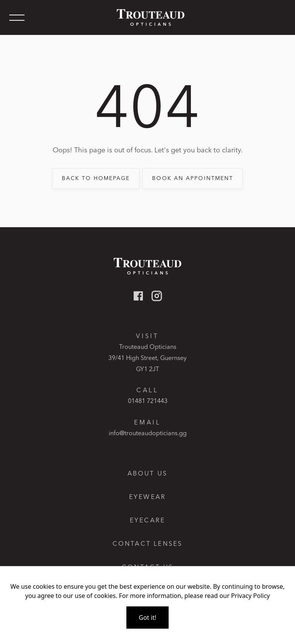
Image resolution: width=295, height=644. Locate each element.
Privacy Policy (251, 596)
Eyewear (147, 497)
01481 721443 (148, 401)
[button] (17, 18)
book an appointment (193, 178)
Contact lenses (148, 544)
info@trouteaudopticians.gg (148, 433)
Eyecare (147, 520)
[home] (147, 17)
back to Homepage (96, 178)
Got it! (147, 618)
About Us (148, 473)
